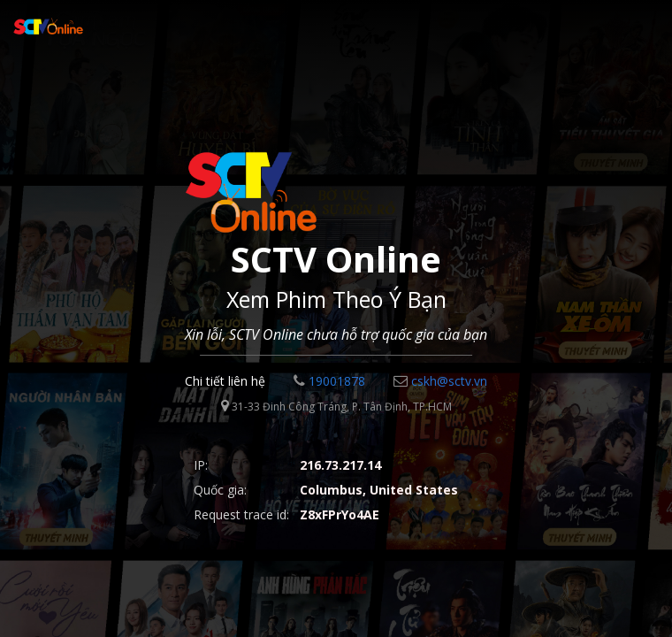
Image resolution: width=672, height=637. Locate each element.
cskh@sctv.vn (440, 381)
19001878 (329, 381)
